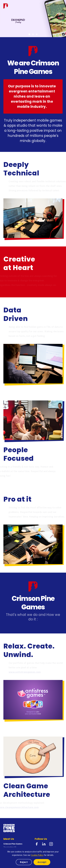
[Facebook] (37, 844)
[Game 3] (37, 34)
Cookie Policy (37, 855)
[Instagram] (51, 844)
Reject (24, 862)
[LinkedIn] (44, 844)
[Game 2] (33, 34)
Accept (42, 862)
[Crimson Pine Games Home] (6, 6)
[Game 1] (29, 34)
